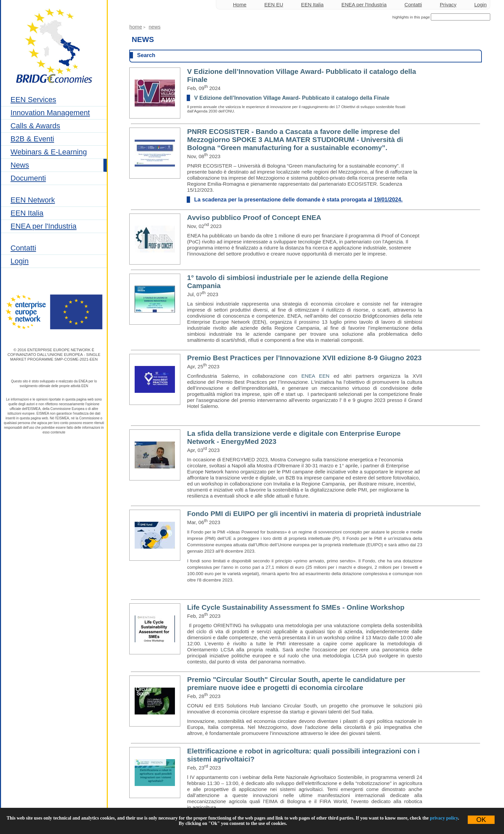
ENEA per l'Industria (43, 226)
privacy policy (444, 818)
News (20, 165)
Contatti (23, 248)
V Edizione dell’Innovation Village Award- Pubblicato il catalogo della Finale (292, 98)
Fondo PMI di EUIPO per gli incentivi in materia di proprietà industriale (304, 514)
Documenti (28, 178)
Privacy (448, 5)
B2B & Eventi (32, 139)
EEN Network (33, 200)
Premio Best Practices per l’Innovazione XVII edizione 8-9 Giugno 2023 (304, 358)
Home (240, 5)
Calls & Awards (35, 126)
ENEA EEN (316, 376)
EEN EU (274, 5)
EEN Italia (27, 213)
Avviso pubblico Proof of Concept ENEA (254, 217)
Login (19, 261)
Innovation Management (50, 113)
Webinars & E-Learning (49, 152)
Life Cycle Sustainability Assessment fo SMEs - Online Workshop (296, 607)
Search (146, 55)
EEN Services (33, 100)
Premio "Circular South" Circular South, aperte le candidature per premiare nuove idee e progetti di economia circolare (296, 683)
